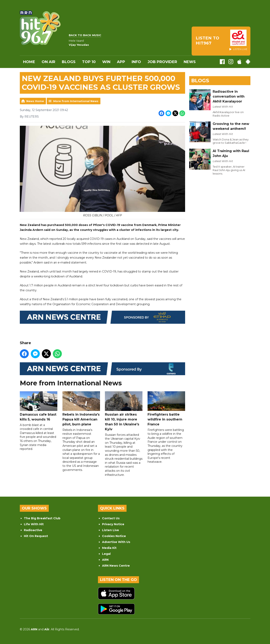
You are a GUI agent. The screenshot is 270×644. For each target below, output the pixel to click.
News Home (35, 101)
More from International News (76, 101)
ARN (105, 560)
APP (121, 62)
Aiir (47, 629)
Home (29, 62)
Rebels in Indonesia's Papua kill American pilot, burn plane (81, 409)
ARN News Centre (116, 566)
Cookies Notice (114, 536)
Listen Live (111, 530)
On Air (48, 62)
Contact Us (111, 518)
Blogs (69, 62)
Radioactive (33, 530)
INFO (136, 62)
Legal (106, 554)
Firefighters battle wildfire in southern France (166, 409)
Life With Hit (34, 524)
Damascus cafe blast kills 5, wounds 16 (39, 406)
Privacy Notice (113, 524)
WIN (106, 62)
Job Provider (162, 62)
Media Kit (109, 548)
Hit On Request (36, 536)
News (190, 62)
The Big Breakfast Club (42, 518)
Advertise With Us (116, 542)
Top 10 (89, 62)
